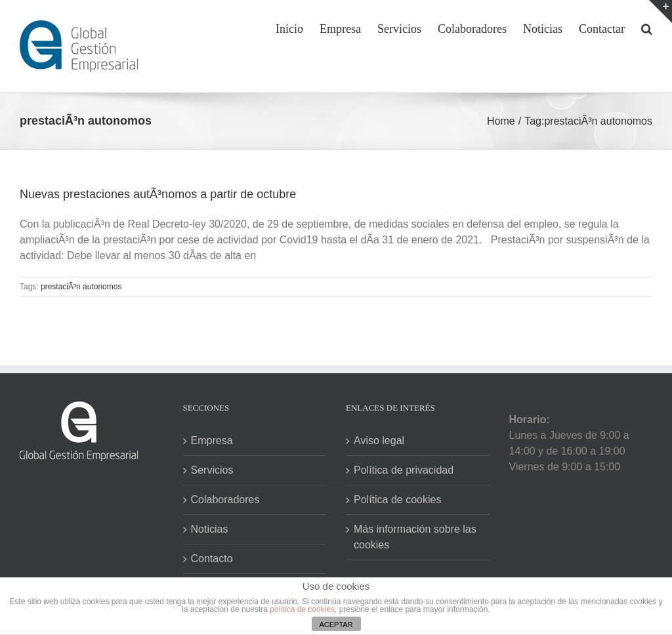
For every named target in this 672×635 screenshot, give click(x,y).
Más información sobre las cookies (415, 537)
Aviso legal (379, 440)
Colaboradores (225, 500)
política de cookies (302, 609)
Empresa (212, 440)
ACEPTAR (336, 625)
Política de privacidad (404, 470)
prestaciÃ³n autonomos (81, 287)
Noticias (210, 529)
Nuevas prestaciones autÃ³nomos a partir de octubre (158, 194)
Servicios (212, 470)
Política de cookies (397, 500)
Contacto (212, 559)
